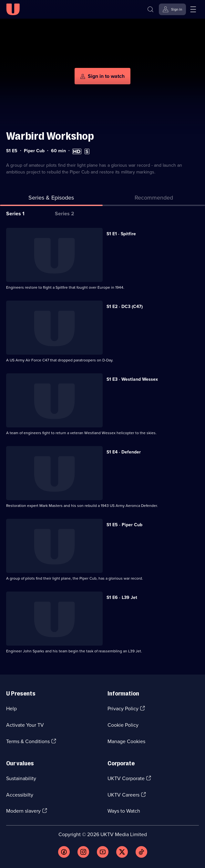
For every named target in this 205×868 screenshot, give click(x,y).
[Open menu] (193, 9)
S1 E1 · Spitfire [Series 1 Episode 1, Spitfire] (121, 234)
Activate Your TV (25, 725)
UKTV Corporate (126, 778)
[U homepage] (13, 9)
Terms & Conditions (28, 741)
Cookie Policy (123, 725)
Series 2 (65, 214)
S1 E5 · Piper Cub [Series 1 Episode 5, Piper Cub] (124, 525)
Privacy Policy (123, 709)
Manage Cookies (126, 741)
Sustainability (21, 778)
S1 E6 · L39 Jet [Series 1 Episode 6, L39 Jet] (122, 597)
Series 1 (15, 214)
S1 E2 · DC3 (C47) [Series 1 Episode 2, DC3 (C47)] (125, 307)
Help (11, 709)
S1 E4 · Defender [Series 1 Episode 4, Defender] (124, 452)
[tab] (154, 199)
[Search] (150, 9)
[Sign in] (172, 9)
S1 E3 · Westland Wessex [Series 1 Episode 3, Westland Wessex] (132, 379)
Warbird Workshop (50, 136)
